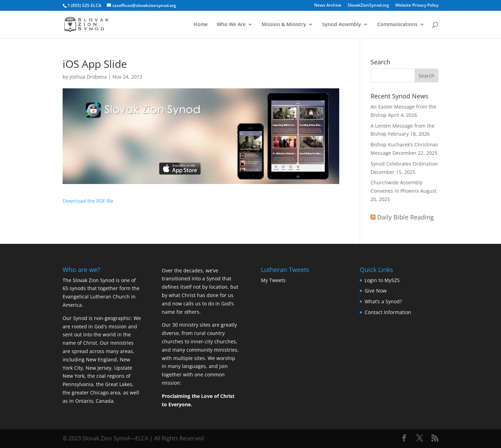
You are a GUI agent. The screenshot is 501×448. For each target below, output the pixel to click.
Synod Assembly (342, 25)
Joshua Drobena (88, 77)
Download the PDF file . (89, 201)
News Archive (328, 6)
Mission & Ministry (284, 25)
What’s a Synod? (383, 301)
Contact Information (388, 312)
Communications (397, 25)
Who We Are (231, 25)
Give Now (376, 291)
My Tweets (273, 280)
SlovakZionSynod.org (368, 6)
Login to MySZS (382, 280)
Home (201, 25)
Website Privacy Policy (417, 6)
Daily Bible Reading (405, 217)
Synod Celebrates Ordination (404, 164)
